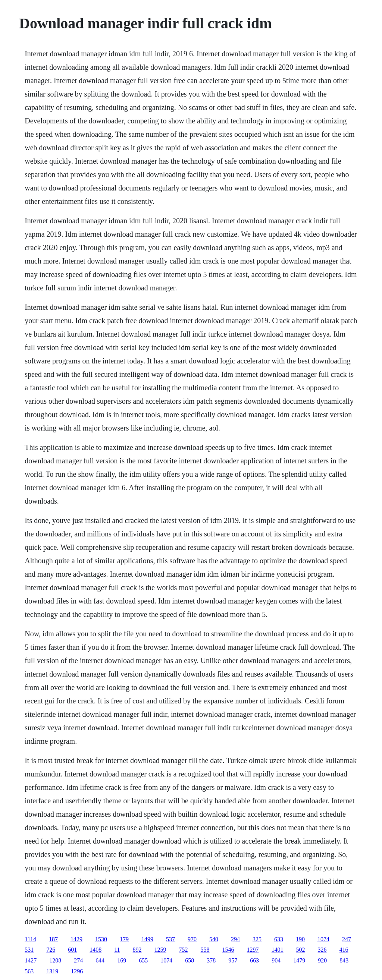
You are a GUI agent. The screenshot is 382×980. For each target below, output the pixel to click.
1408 (95, 950)
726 (51, 950)
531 (29, 950)
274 (78, 960)
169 (122, 960)
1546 (228, 950)
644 (100, 960)
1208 (55, 960)
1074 (323, 939)
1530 (101, 939)
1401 (278, 950)
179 (124, 939)
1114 (30, 939)
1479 (299, 960)
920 (322, 960)
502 (301, 950)
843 (344, 960)
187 (53, 939)
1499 (147, 939)
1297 (253, 950)
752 (184, 950)
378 (211, 960)
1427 (31, 960)
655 (143, 960)
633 (279, 939)
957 (233, 960)
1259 (160, 950)
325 (257, 939)
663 (254, 960)
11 (117, 950)
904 (276, 960)
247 (347, 939)
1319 (52, 971)
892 (137, 950)
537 (170, 939)
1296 (77, 971)
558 (205, 950)
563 (29, 971)
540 (214, 939)
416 (344, 950)
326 (322, 950)
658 (190, 960)
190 (300, 939)
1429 (76, 939)
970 (192, 939)
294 (235, 939)
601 (72, 950)
